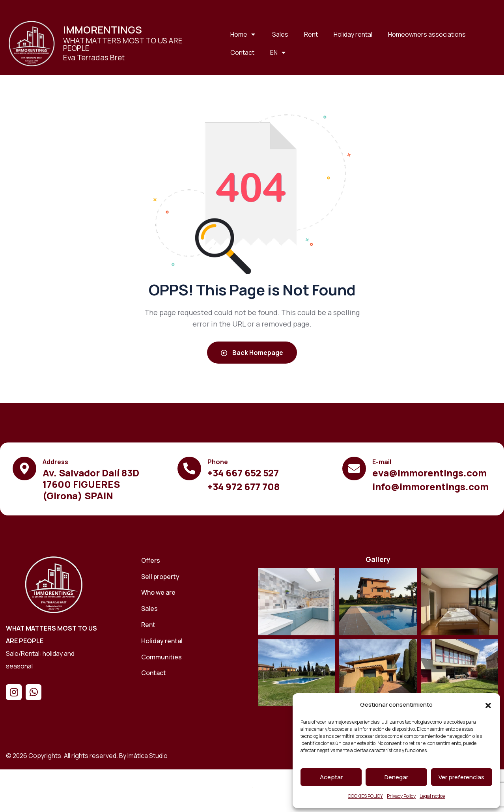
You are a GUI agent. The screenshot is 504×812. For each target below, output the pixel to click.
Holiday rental (353, 34)
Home (243, 34)
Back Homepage (252, 353)
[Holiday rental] (194, 641)
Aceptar (331, 777)
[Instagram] (14, 692)
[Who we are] (194, 593)
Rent (311, 34)
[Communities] (194, 657)
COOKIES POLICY (365, 796)
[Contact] (194, 673)
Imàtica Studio (147, 756)
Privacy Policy (401, 796)
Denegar (396, 777)
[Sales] (194, 609)
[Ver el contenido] (32, 43)
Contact (242, 52)
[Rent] (194, 625)
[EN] (278, 52)
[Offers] (194, 561)
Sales (280, 34)
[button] (488, 705)
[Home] (54, 584)
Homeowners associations (427, 34)
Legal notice (432, 796)
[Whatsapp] (34, 692)
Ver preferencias (461, 777)
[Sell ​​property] (194, 577)
